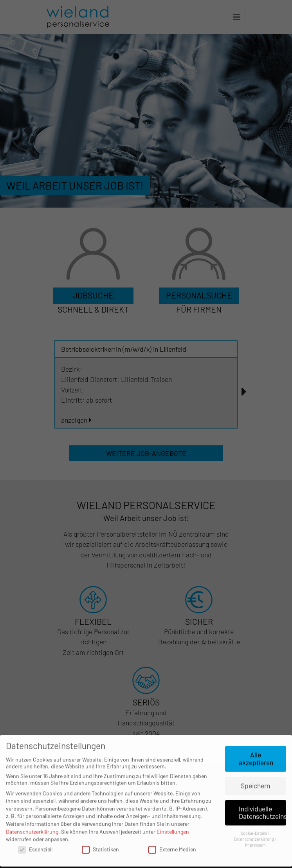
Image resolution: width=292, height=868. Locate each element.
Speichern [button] (255, 772)
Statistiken (100, 835)
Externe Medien (172, 835)
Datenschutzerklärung (32, 818)
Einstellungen (173, 818)
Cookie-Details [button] (254, 820)
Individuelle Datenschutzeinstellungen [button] (263, 799)
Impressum (255, 831)
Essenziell (35, 835)
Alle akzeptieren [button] (256, 745)
